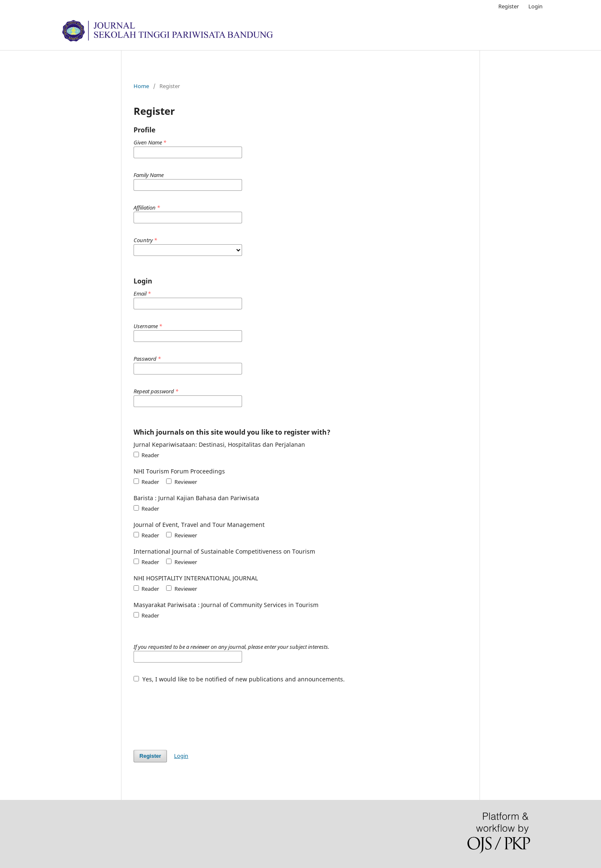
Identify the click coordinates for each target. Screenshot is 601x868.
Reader (146, 455)
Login (535, 6)
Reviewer (181, 482)
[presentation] (197, 712)
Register (509, 6)
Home (141, 86)
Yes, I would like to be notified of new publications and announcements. (239, 679)
